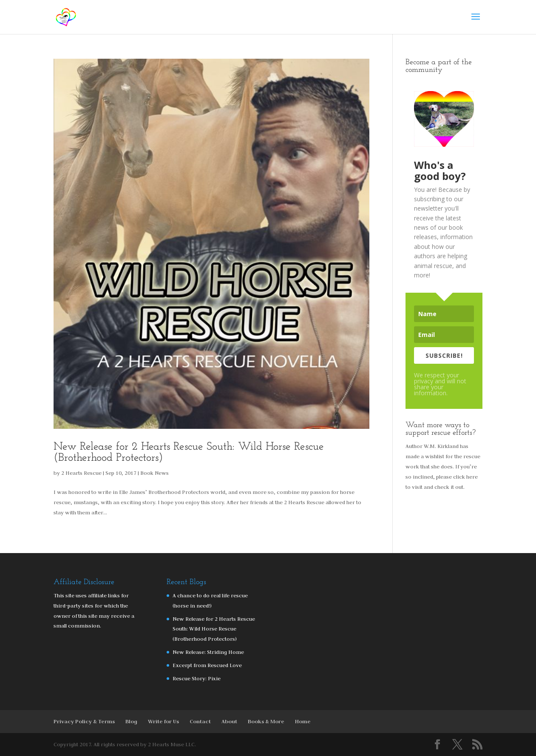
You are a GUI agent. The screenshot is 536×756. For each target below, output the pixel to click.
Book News (155, 473)
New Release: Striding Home (208, 652)
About (229, 721)
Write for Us (163, 721)
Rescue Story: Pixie (197, 678)
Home (303, 721)
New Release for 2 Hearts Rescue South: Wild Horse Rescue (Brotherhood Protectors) (189, 452)
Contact (200, 721)
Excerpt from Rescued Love (207, 665)
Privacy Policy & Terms (84, 721)
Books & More (266, 721)
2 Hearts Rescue (81, 473)
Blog (131, 721)
